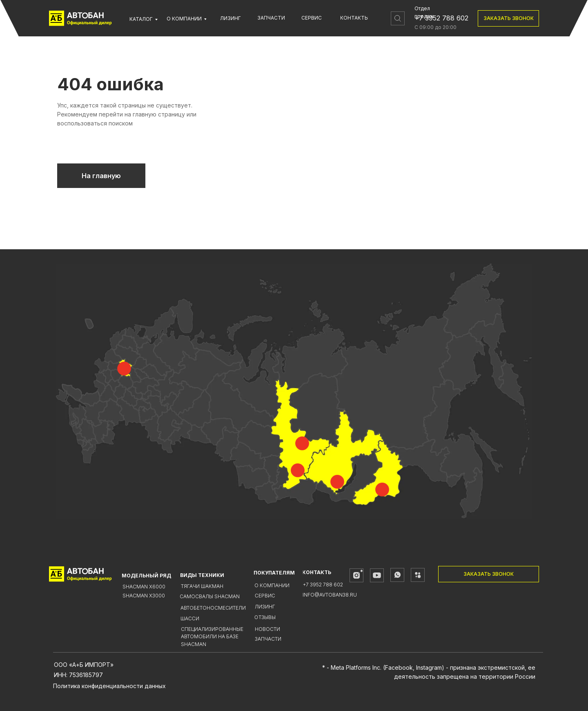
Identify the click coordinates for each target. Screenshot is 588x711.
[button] (508, 18)
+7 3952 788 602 (441, 18)
